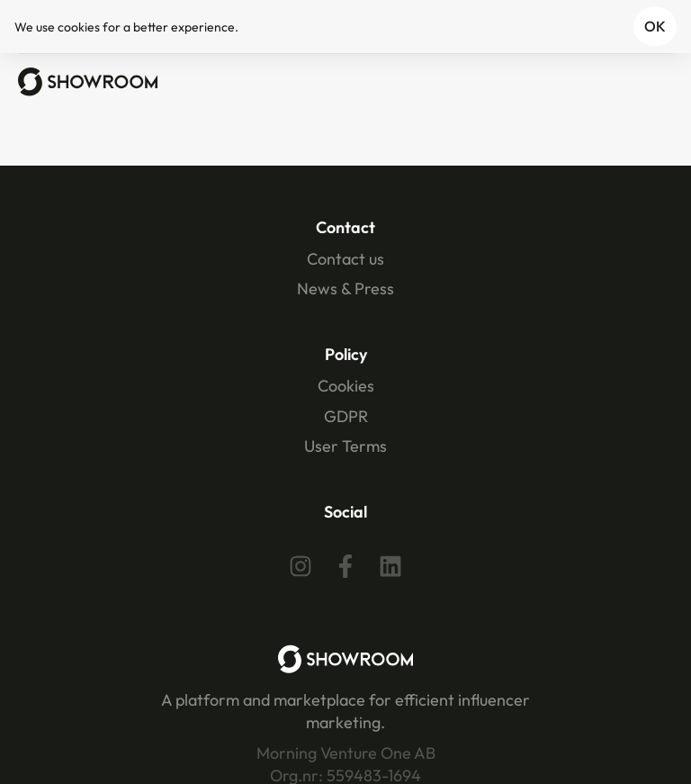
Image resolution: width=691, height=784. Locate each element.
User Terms (345, 446)
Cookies (346, 386)
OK (655, 26)
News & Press (345, 288)
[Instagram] (301, 566)
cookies (79, 27)
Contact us (345, 259)
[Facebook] (345, 566)
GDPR (346, 416)
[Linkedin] (390, 566)
